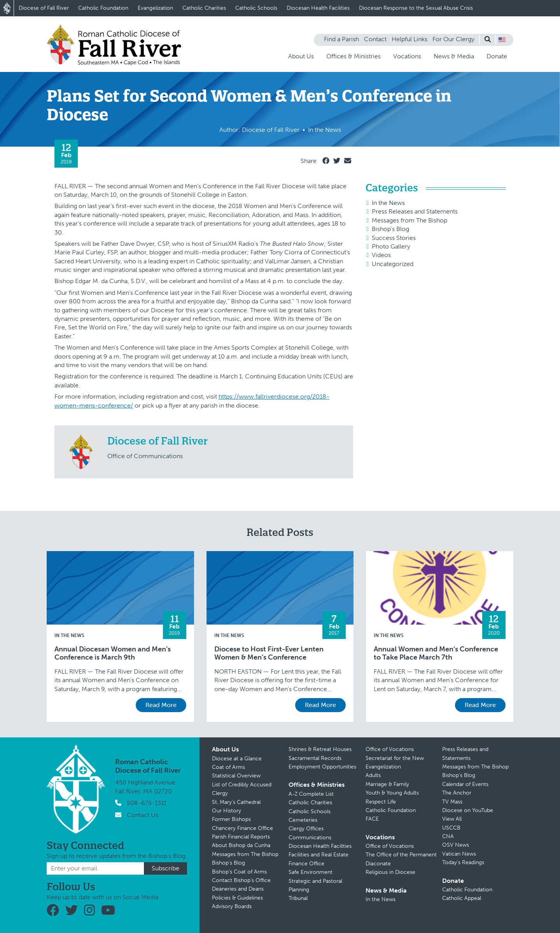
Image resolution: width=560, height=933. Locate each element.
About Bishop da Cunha (241, 845)
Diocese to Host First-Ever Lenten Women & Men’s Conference (269, 654)
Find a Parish (341, 39)
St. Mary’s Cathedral (236, 802)
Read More (161, 705)
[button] (502, 40)
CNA (448, 836)
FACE (372, 819)
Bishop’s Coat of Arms (239, 872)
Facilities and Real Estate (318, 855)
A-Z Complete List (311, 794)
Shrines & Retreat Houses (320, 749)
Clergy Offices (306, 829)
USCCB (451, 828)
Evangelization (155, 8)
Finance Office (306, 864)
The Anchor (457, 793)
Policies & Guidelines (237, 898)
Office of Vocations (390, 749)
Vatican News (459, 854)
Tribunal (298, 898)
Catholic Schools (256, 8)
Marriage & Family (387, 784)
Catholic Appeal (462, 898)
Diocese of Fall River (44, 8)
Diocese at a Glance (237, 759)
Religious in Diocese (390, 872)
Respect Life (381, 802)
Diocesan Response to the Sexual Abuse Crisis (416, 8)
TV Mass (452, 802)
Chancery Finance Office (242, 828)
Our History (227, 811)
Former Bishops (231, 819)
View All (452, 819)
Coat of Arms (228, 767)
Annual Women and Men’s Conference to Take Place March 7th (436, 654)
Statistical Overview (236, 776)
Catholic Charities (204, 8)
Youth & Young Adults (392, 793)
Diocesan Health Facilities (318, 8)
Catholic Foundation (103, 8)
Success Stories (394, 238)
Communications (310, 838)
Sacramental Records (315, 758)
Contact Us (143, 815)
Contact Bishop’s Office (241, 880)
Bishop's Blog (390, 229)
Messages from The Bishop (409, 220)
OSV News (456, 845)
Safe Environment (311, 872)
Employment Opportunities (322, 767)
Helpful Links (409, 39)
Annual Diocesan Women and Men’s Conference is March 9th (113, 654)
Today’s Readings (463, 862)
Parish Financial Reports (241, 837)
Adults (373, 775)
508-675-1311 (147, 803)
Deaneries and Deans (238, 889)
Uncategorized (393, 264)
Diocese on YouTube (468, 810)
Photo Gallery (391, 246)
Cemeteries (303, 820)
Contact (375, 39)
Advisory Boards (232, 906)
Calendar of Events (465, 784)
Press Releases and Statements (415, 211)
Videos (381, 255)
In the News (388, 203)
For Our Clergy (453, 39)
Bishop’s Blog (228, 863)
